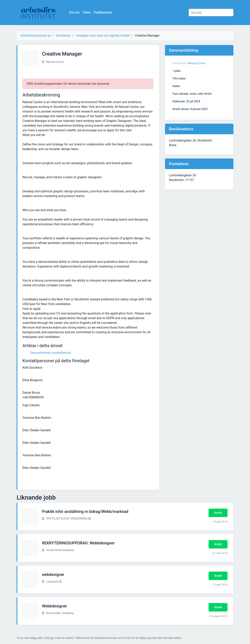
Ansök (218, 513)
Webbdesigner (54, 606)
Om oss (74, 12)
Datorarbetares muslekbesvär (51, 353)
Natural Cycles (197, 63)
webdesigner (53, 575)
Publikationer (103, 12)
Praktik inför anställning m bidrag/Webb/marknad (85, 512)
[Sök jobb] (211, 13)
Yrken (87, 12)
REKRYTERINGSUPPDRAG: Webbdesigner (78, 543)
